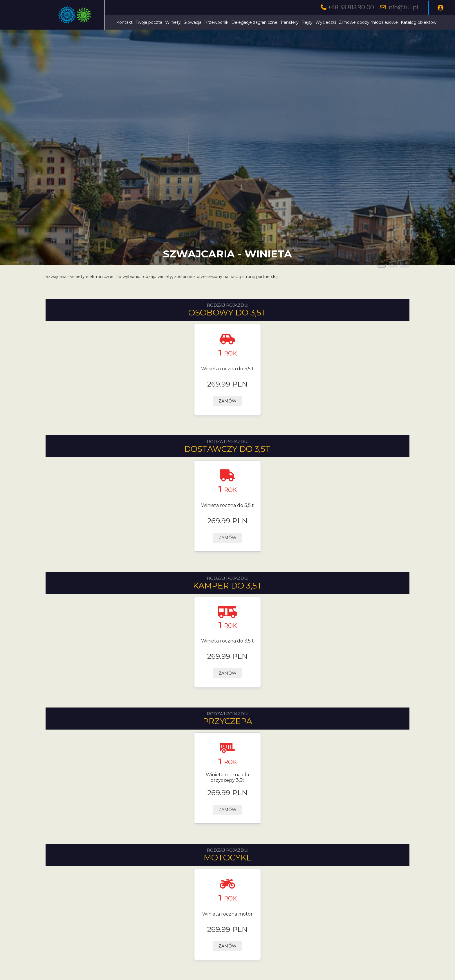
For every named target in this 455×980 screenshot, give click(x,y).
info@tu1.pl (403, 7)
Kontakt (124, 22)
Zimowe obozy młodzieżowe (368, 22)
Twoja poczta (149, 22)
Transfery (289, 22)
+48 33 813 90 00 (351, 7)
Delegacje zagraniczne (254, 22)
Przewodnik (216, 22)
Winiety (173, 22)
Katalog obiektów (419, 22)
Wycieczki (326, 22)
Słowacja (193, 22)
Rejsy (307, 22)
